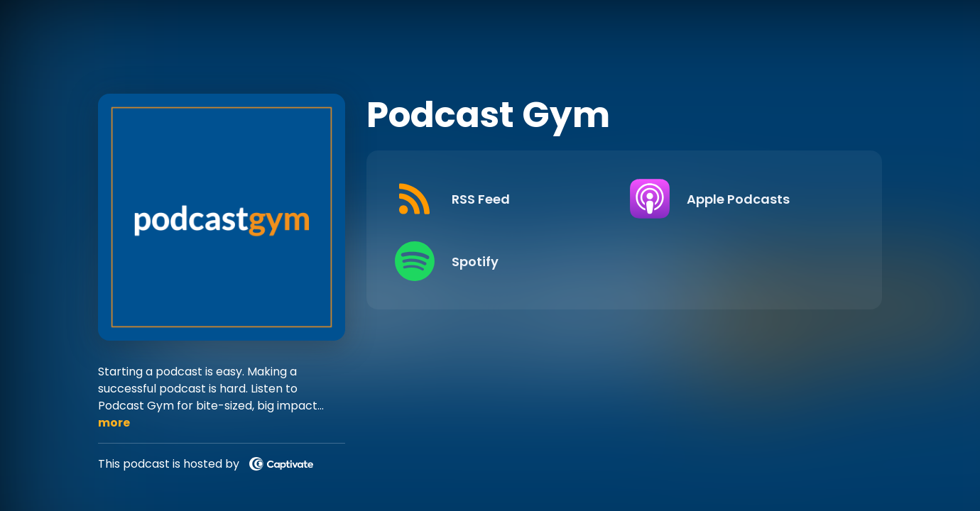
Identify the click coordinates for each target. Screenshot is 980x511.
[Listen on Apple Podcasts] (736, 199)
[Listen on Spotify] (501, 261)
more (114, 423)
